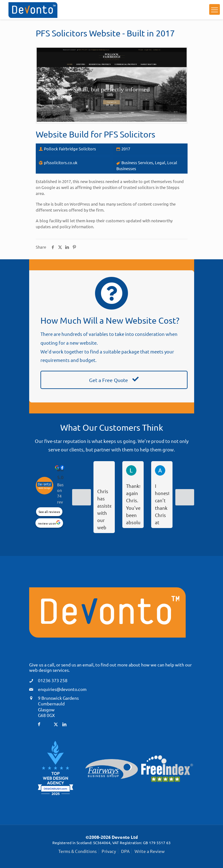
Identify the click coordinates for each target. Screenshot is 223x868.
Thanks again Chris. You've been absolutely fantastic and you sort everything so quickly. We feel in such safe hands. (133, 504)
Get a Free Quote (114, 380)
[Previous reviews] (82, 497)
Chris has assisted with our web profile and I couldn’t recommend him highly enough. (104, 509)
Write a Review (150, 851)
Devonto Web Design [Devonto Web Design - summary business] (61, 469)
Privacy (109, 851)
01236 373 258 (53, 680)
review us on (47, 523)
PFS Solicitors (130, 134)
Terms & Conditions (77, 851)
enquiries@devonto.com (62, 689)
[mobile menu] (215, 9)
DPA (125, 851)
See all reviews (49, 512)
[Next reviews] (185, 497)
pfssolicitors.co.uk (61, 162)
